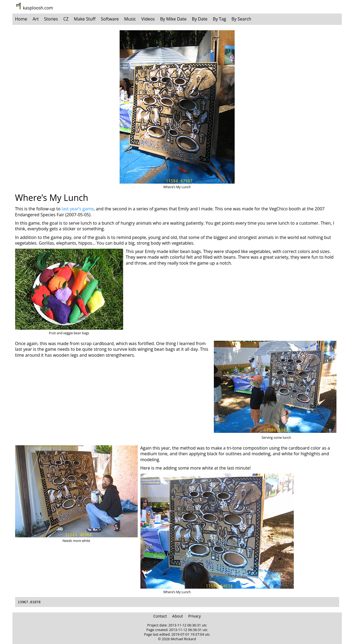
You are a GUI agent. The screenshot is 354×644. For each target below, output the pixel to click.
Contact (160, 616)
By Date (200, 19)
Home (21, 19)
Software (110, 19)
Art (36, 19)
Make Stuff (85, 19)
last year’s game (78, 209)
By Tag (219, 19)
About (178, 616)
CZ (66, 19)
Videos (148, 19)
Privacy (194, 616)
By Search (241, 19)
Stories (51, 19)
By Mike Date (173, 19)
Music (130, 19)
